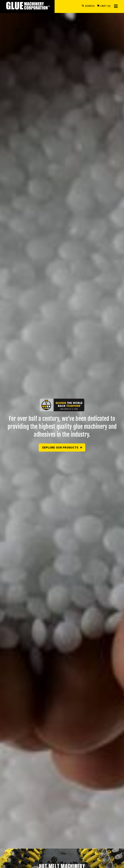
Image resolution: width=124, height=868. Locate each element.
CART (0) (106, 6)
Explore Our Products (62, 448)
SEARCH (90, 6)
